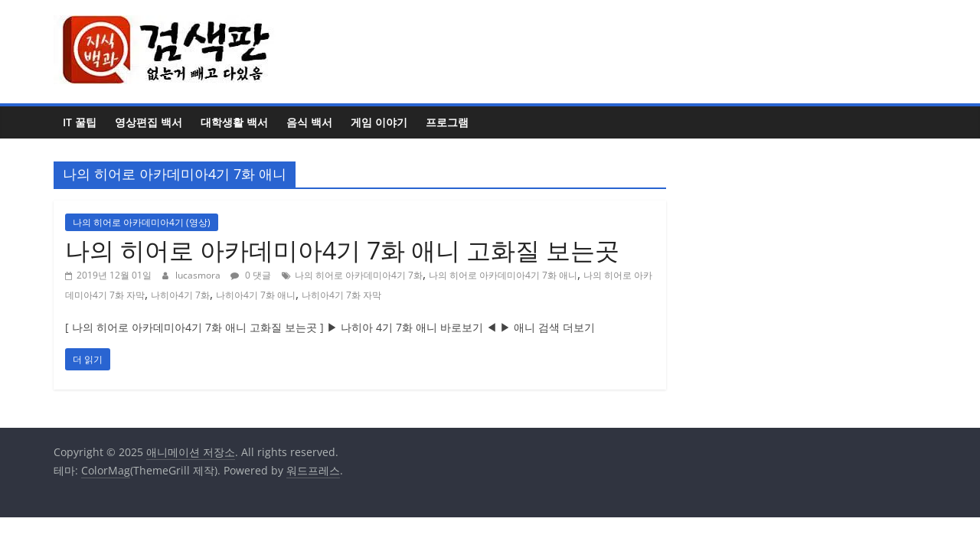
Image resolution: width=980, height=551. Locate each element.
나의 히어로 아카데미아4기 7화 (359, 275)
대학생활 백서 (234, 122)
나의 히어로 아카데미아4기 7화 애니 (503, 275)
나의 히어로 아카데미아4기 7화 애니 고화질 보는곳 (342, 250)
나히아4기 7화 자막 (341, 295)
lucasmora (199, 275)
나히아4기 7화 (180, 295)
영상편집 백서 (149, 122)
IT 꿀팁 (80, 122)
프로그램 (447, 122)
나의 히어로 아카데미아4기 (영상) (142, 222)
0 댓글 (251, 275)
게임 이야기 (379, 122)
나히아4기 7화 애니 (256, 295)
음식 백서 (309, 122)
